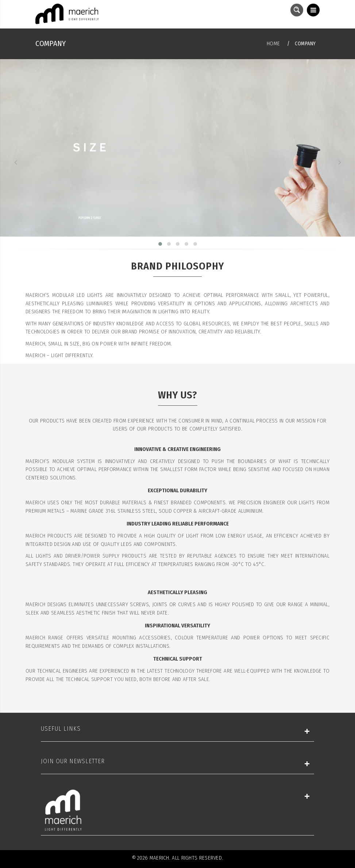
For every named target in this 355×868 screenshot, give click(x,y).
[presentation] (16, 162)
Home (273, 43)
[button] (160, 244)
